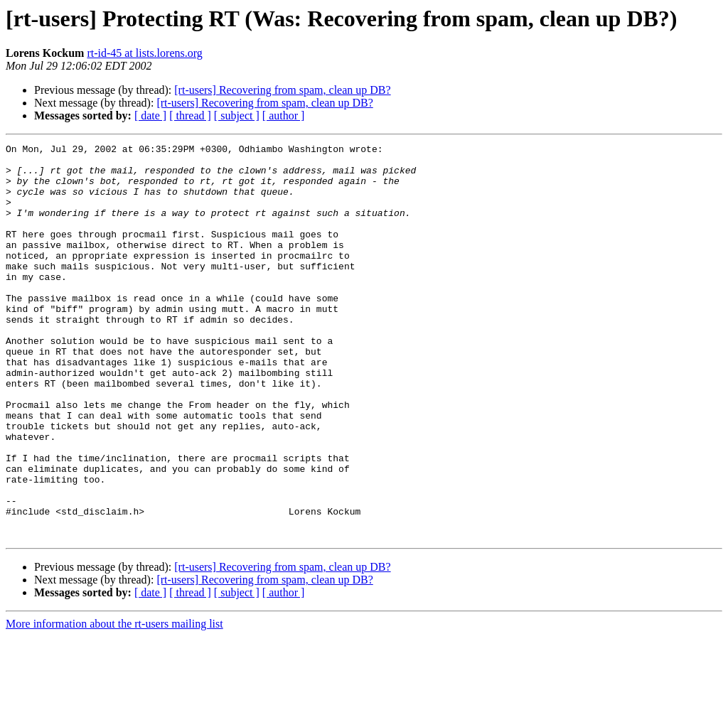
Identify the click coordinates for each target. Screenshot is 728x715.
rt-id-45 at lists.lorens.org (144, 53)
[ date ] (150, 115)
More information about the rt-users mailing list (114, 703)
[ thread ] (190, 115)
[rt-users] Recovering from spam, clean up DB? (282, 90)
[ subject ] (237, 115)
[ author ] (284, 115)
